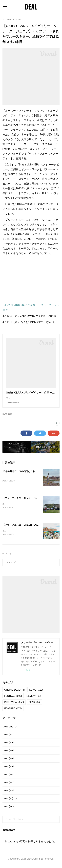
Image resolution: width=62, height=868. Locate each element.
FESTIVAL (13, 700)
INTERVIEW (14, 706)
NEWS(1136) (7, 417)
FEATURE (13, 712)
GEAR (34, 706)
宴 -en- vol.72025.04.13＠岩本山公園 (19, 508)
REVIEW (34, 700)
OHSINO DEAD (14, 694)
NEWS (37, 694)
